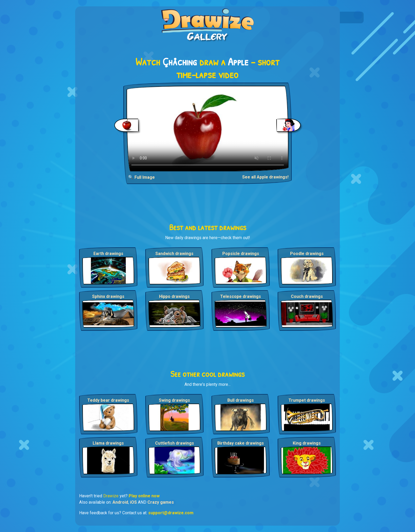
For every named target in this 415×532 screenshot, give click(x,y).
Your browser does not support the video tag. (208, 129)
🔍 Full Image (141, 177)
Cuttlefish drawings (175, 443)
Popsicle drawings (241, 254)
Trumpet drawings (307, 400)
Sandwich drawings (174, 254)
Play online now (144, 496)
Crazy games (161, 502)
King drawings (307, 443)
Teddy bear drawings (108, 400)
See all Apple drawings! (265, 177)
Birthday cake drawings (241, 443)
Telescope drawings (241, 296)
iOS (133, 502)
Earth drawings (108, 254)
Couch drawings (307, 296)
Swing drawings (174, 400)
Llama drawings (108, 443)
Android (120, 502)
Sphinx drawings (108, 296)
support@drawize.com (171, 513)
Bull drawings (241, 400)
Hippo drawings (174, 296)
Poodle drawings (307, 254)
